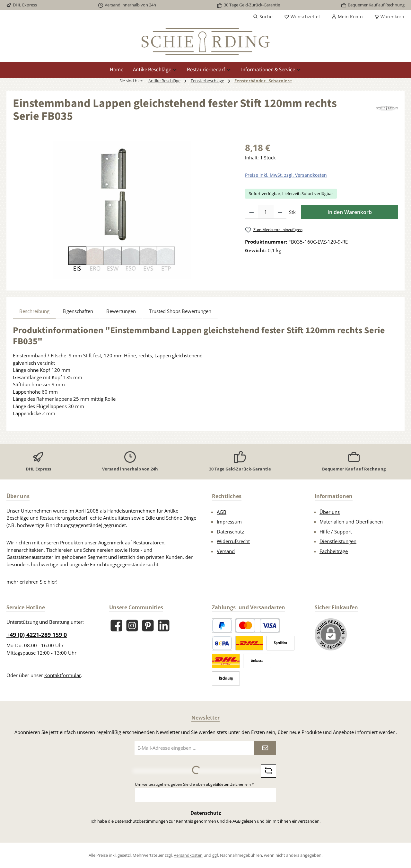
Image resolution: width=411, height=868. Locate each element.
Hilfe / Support (336, 532)
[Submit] (265, 748)
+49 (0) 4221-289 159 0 (37, 635)
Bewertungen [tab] (121, 311)
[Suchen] (263, 17)
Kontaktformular (63, 675)
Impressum (229, 522)
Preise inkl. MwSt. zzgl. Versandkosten (286, 175)
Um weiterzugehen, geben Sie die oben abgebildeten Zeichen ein (194, 784)
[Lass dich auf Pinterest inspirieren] (148, 626)
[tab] (34, 311)
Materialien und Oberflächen (351, 522)
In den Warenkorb (350, 212)
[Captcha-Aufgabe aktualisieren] (268, 771)
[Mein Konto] (347, 17)
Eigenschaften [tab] (78, 311)
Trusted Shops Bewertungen (180, 311)
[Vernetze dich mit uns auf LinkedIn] (164, 626)
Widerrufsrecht (233, 541)
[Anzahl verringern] (252, 212)
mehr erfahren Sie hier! (32, 582)
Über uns (330, 512)
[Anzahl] (266, 212)
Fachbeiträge (334, 551)
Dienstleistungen (338, 541)
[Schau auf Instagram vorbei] (132, 626)
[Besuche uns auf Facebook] (116, 626)
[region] (122, 210)
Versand (226, 551)
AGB (222, 512)
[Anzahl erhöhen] (280, 212)
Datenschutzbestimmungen (141, 821)
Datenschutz (230, 532)
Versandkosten (188, 855)
